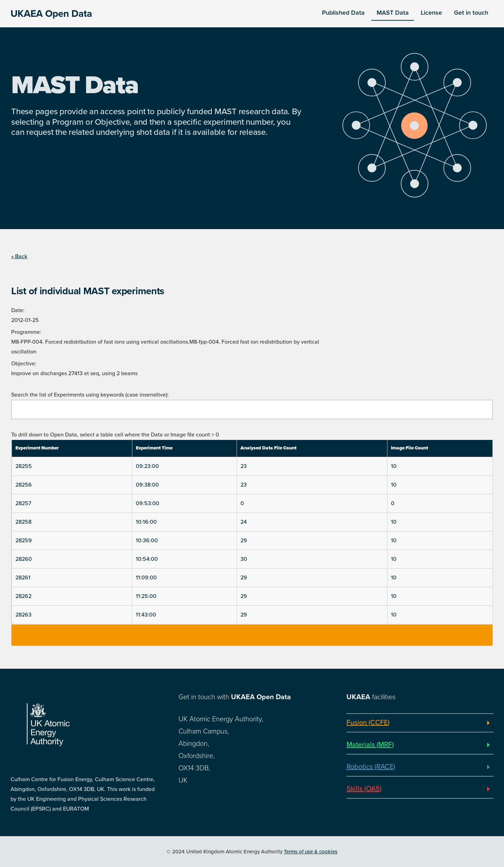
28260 (24, 559)
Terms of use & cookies (311, 852)
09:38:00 (147, 485)
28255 (24, 466)
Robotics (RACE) (371, 767)
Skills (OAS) (364, 789)
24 (244, 522)
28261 (23, 578)
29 (244, 541)
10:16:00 (146, 522)
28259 (24, 541)
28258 (23, 522)
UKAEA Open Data (51, 14)
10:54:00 (147, 559)
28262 (23, 596)
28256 (24, 485)
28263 (23, 615)
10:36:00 (147, 541)
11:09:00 (146, 578)
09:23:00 (147, 466)
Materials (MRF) (370, 745)
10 (394, 466)
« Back (19, 256)
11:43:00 (146, 615)
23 (244, 466)
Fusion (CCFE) (368, 723)
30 (244, 559)
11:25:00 (146, 596)
